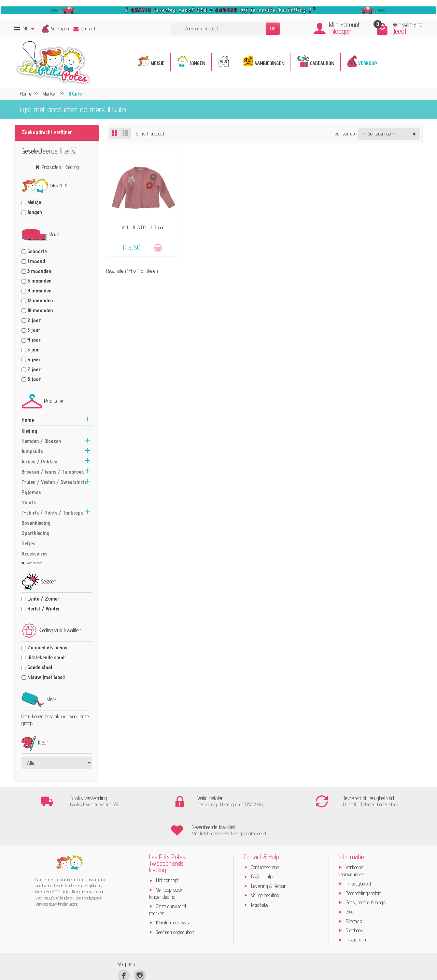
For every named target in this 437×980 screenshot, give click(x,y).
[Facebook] (124, 946)
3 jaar (34, 330)
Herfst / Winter (44, 609)
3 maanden (39, 271)
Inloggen (340, 31)
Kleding (29, 431)
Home (28, 420)
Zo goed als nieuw (47, 647)
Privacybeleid (358, 855)
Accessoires (34, 554)
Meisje (34, 202)
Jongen (35, 212)
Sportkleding (36, 533)
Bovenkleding (36, 523)
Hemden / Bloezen (41, 441)
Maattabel (260, 875)
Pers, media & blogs (365, 873)
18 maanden (40, 310)
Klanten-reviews (172, 893)
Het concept (167, 851)
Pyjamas (31, 492)
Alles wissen (34, 563)
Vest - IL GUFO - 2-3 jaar (143, 227)
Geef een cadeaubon (175, 903)
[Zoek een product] (218, 29)
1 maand (36, 261)
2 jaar (34, 320)
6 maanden (39, 281)
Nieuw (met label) (46, 677)
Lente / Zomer (43, 599)
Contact (84, 28)
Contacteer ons (265, 838)
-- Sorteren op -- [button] (379, 134)
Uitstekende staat (46, 657)
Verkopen (60, 28)
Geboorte (37, 251)
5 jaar (34, 350)
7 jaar (34, 369)
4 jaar (34, 340)
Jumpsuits (32, 451)
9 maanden (39, 291)
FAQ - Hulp (262, 847)
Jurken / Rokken (39, 462)
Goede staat (40, 667)
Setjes (28, 543)
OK (273, 28)
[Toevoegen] (158, 248)
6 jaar (34, 359)
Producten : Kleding (60, 167)
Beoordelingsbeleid (363, 864)
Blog (350, 883)
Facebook (354, 901)
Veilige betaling (265, 866)
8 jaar (34, 379)
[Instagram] (140, 946)
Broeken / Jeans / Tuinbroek (53, 472)
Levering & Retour (269, 857)
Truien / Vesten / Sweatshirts (54, 482)
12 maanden (40, 300)
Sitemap (354, 892)
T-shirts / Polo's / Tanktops (52, 513)
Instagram (356, 911)
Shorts (29, 502)
